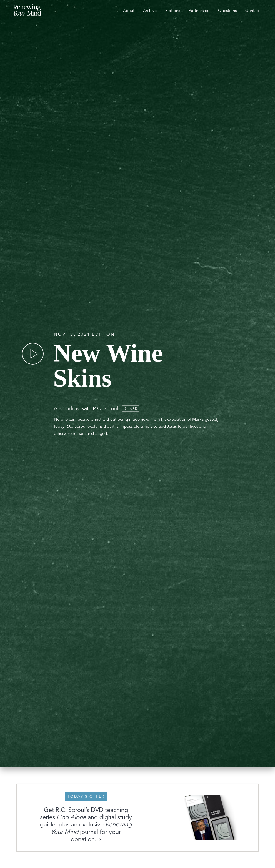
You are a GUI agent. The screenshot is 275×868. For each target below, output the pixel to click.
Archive (150, 10)
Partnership (199, 10)
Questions (227, 10)
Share (131, 398)
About (129, 10)
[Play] (33, 344)
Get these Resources (155, 837)
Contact (253, 10)
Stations (173, 10)
